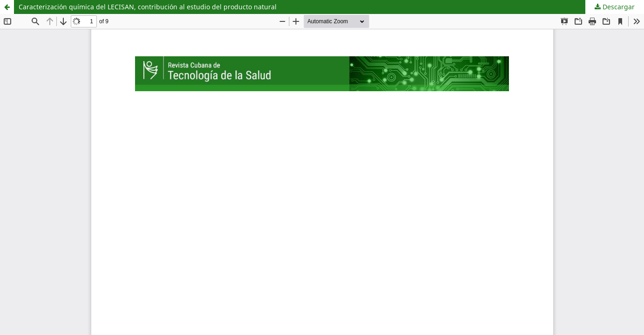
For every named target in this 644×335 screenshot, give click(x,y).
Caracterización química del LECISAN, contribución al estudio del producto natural (148, 7)
